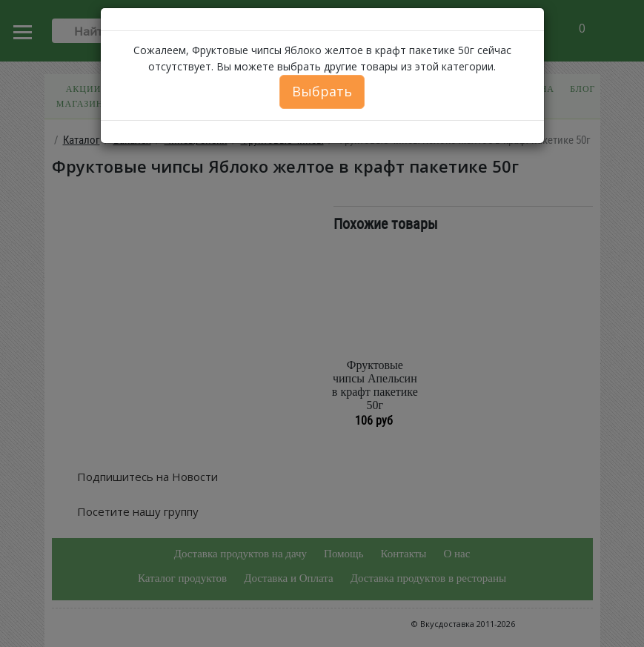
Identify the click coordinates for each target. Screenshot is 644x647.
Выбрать (322, 91)
